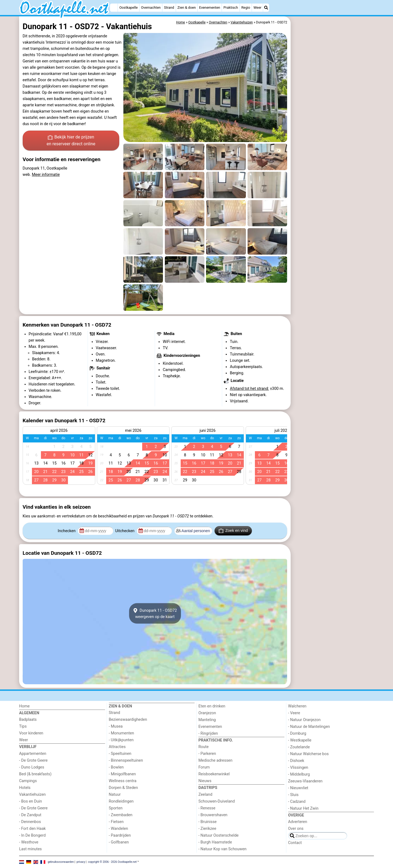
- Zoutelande (299, 747)
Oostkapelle (128, 7)
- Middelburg (299, 774)
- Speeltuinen (120, 754)
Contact (295, 843)
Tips (23, 726)
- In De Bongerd (32, 835)
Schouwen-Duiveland (217, 801)
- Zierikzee (207, 829)
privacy (81, 862)
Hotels (25, 788)
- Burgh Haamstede (215, 842)
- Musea (116, 726)
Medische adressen (215, 760)
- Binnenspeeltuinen (126, 760)
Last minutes (30, 849)
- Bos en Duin (31, 801)
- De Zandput (30, 815)
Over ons (296, 829)
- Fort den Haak (32, 829)
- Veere (294, 713)
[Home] (114, 8)
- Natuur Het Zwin (303, 808)
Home (24, 706)
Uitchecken (125, 531)
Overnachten (151, 7)
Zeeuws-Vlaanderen (305, 781)
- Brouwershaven (213, 815)
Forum (204, 767)
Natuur (115, 795)
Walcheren (297, 706)
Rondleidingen (121, 801)
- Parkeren (207, 754)
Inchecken (67, 531)
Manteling (207, 720)
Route (203, 747)
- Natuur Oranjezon (304, 720)
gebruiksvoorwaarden (61, 862)
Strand (169, 7)
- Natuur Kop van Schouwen (222, 849)
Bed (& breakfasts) (35, 774)
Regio (246, 7)
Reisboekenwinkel (214, 774)
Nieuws (205, 781)
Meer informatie (46, 175)
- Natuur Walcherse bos (309, 754)
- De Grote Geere (33, 760)
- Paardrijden (120, 835)
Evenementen (210, 7)
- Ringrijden (208, 733)
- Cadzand (297, 802)
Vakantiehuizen (32, 795)
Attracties (117, 747)
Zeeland (205, 795)
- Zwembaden (121, 815)
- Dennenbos (30, 822)
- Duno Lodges (32, 767)
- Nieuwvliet (298, 788)
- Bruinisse (208, 822)
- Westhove (29, 842)
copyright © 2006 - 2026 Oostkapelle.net (112, 862)
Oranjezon (207, 713)
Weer (257, 7)
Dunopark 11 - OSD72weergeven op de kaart (155, 613)
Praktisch (231, 7)
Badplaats (28, 720)
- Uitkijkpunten (121, 740)
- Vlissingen (298, 768)
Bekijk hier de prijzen (71, 141)
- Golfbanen (119, 842)
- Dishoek (296, 761)
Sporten (116, 808)
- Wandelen (119, 829)
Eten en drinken (212, 706)
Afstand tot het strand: (249, 389)
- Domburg (297, 733)
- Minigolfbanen (122, 774)
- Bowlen (116, 767)
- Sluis (293, 795)
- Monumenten (122, 733)
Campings (28, 781)
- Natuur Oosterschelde (218, 835)
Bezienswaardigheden (128, 720)
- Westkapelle (300, 740)
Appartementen (33, 754)
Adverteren (298, 822)
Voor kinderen (31, 733)
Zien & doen (187, 7)
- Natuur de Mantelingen (309, 727)
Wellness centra (123, 781)
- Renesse (207, 808)
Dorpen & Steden (123, 788)
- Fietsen (116, 822)
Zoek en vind (233, 531)
